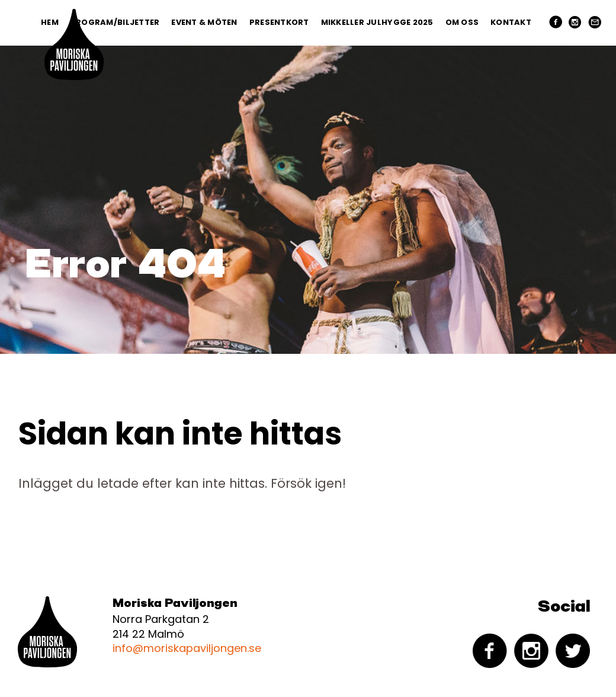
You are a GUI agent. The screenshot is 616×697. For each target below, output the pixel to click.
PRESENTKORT (279, 22)
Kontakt (511, 22)
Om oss (462, 22)
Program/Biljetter (115, 22)
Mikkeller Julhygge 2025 (377, 22)
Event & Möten (204, 22)
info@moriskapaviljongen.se (187, 648)
